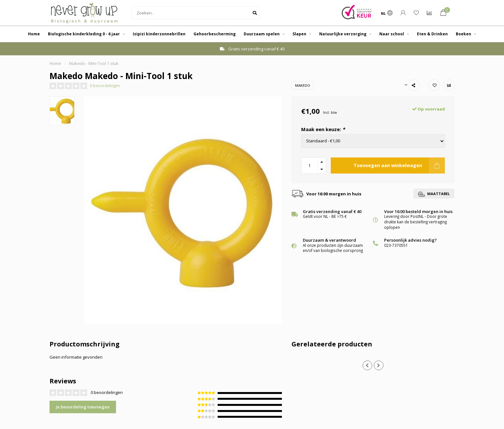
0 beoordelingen (105, 85)
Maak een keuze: (323, 129)
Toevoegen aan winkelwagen (399, 165)
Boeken (464, 34)
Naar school (392, 34)
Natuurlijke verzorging (343, 34)
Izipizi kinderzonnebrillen (159, 34)
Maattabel (434, 194)
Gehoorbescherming (215, 34)
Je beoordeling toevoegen (83, 407)
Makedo (303, 85)
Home (34, 34)
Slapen (299, 34)
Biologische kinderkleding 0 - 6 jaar (84, 34)
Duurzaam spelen (262, 34)
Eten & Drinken (432, 34)
